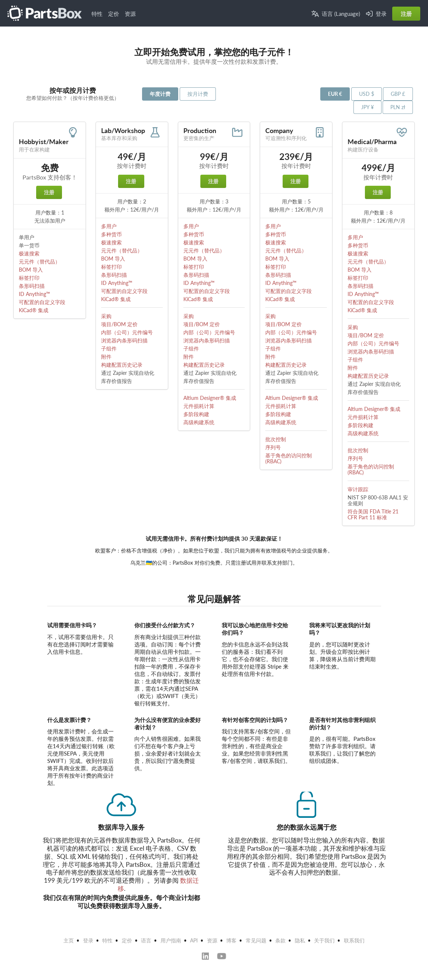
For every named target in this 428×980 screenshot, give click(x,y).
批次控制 (276, 439)
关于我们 (324, 940)
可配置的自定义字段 (42, 302)
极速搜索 (29, 253)
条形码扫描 (32, 286)
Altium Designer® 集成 (210, 398)
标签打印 (29, 278)
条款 (280, 940)
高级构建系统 (199, 422)
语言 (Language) (336, 14)
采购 (106, 316)
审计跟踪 (358, 489)
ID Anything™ (34, 294)
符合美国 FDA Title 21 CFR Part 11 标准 (373, 514)
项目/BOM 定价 (119, 324)
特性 (97, 14)
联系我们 (354, 940)
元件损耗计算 (199, 406)
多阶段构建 (196, 414)
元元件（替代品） (39, 261)
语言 (146, 940)
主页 (69, 940)
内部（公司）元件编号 (127, 332)
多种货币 (111, 234)
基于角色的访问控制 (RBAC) (289, 458)
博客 (231, 940)
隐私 (300, 940)
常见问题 (256, 940)
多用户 (109, 226)
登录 (376, 14)
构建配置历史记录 (122, 365)
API (194, 940)
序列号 (273, 447)
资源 (130, 14)
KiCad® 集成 (34, 310)
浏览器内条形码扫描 (124, 340)
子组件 (109, 348)
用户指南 (171, 940)
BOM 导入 (31, 270)
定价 (114, 14)
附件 (106, 357)
